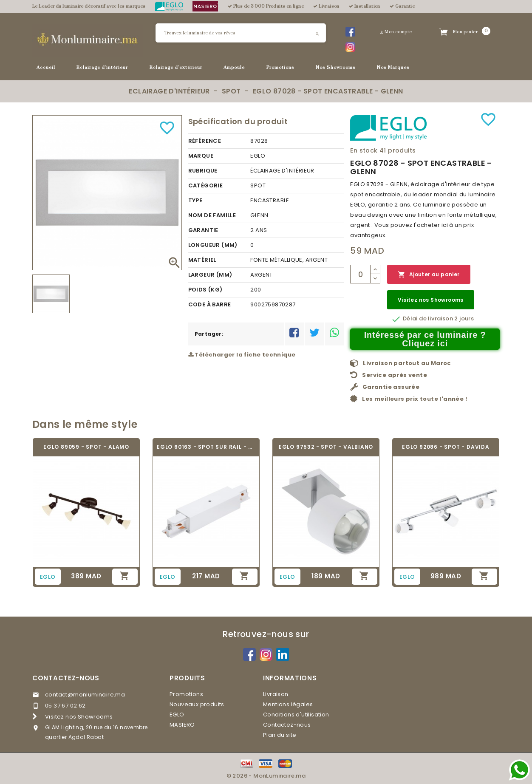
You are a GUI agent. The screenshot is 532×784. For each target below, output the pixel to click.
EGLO (177, 715)
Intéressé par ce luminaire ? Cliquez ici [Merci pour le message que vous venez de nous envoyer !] (425, 339)
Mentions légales (288, 704)
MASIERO (182, 725)
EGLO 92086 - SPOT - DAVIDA (446, 447)
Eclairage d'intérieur (102, 68)
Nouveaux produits (197, 704)
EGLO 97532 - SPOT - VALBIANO (326, 447)
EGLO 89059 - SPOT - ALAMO (86, 447)
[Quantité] (360, 274)
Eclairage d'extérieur (176, 68)
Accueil (46, 68)
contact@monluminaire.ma (85, 695)
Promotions (280, 68)
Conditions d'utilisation (296, 715)
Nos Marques (393, 68)
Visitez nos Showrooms (430, 300)
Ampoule (234, 68)
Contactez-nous (66, 678)
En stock (364, 150)
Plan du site (280, 735)
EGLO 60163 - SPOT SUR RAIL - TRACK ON (206, 447)
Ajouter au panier (429, 275)
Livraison (276, 694)
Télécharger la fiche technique (242, 355)
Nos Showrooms (336, 68)
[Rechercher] (241, 33)
